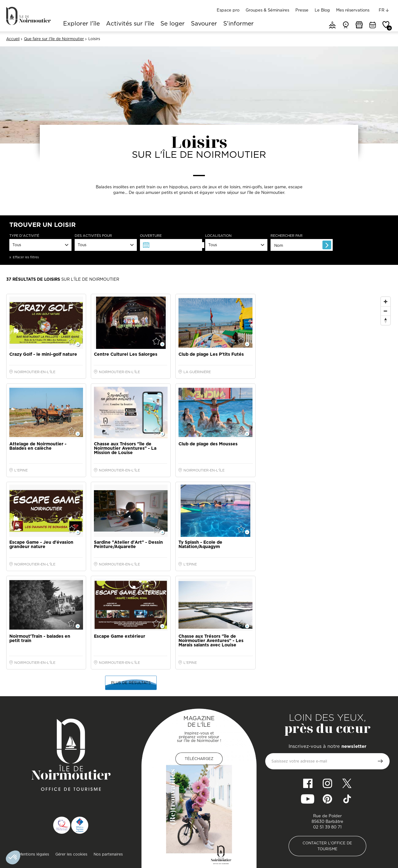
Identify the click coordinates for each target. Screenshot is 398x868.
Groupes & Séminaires (267, 10)
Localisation (218, 236)
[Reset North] (386, 320)
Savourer (204, 24)
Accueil (13, 39)
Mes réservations (353, 10)
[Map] (327, 418)
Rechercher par (287, 236)
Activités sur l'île (130, 24)
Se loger (173, 24)
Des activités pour (93, 236)
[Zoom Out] (386, 311)
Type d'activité (24, 236)
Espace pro (228, 10)
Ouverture (151, 236)
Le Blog (322, 10)
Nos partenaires (108, 854)
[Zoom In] (386, 302)
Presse (302, 10)
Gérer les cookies (71, 854)
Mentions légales (34, 854)
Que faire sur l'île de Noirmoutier (54, 39)
